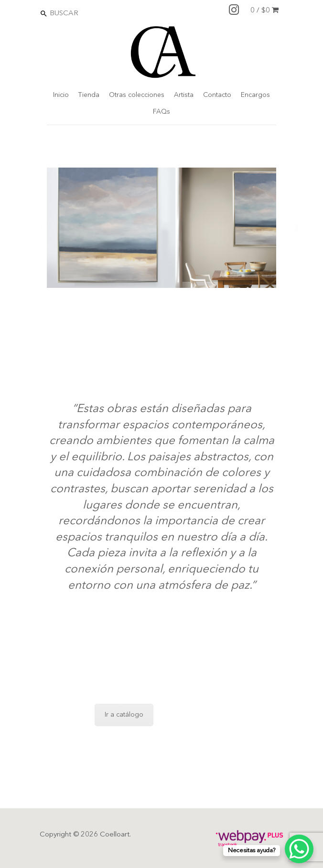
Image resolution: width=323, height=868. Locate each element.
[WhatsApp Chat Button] (299, 849)
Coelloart (115, 835)
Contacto (217, 95)
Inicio (61, 95)
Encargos (255, 95)
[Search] (90, 13)
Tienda (89, 95)
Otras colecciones (137, 95)
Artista (184, 95)
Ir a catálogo (124, 715)
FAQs (161, 112)
